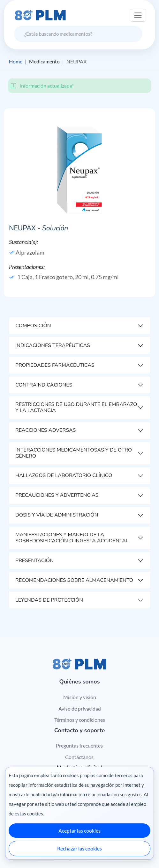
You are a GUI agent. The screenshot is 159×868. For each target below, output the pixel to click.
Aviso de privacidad (80, 709)
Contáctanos (79, 757)
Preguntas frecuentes (79, 745)
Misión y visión (80, 697)
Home (16, 61)
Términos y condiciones (80, 720)
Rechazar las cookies (79, 848)
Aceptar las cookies (79, 831)
